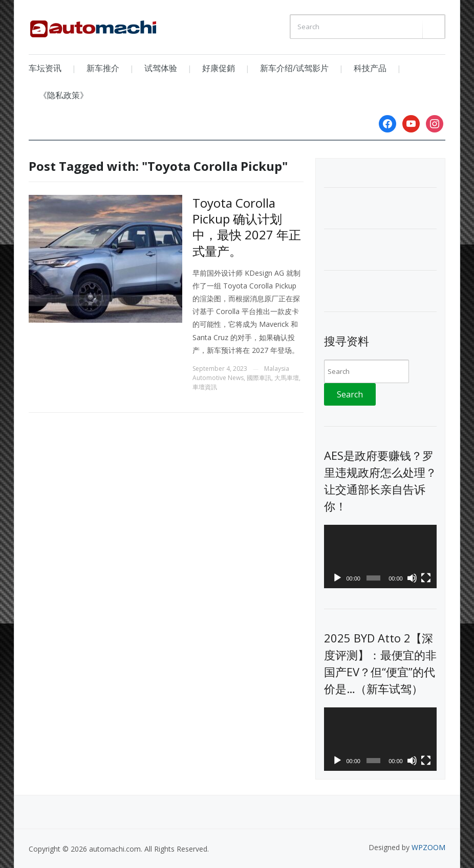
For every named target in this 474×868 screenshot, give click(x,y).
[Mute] (412, 578)
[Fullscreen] (426, 578)
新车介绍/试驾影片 (294, 68)
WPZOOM (428, 847)
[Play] (337, 578)
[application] (380, 557)
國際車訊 (259, 378)
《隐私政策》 (63, 95)
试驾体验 (161, 68)
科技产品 (370, 68)
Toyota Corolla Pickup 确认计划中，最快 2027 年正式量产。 (247, 227)
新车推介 (103, 68)
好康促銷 (219, 68)
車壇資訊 (205, 387)
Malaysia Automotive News (241, 373)
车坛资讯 (45, 68)
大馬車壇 (287, 378)
